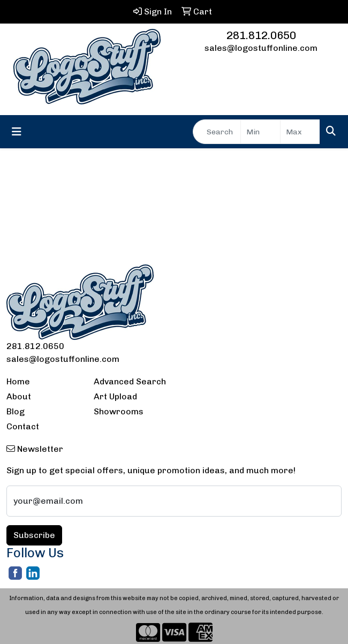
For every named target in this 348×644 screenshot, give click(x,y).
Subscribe (34, 535)
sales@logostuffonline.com (261, 48)
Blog (16, 411)
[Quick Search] (217, 132)
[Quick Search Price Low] (260, 132)
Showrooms (119, 411)
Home (18, 381)
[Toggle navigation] (17, 132)
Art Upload (115, 396)
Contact (23, 426)
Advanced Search (130, 381)
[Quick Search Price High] (300, 132)
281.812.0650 (261, 35)
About (19, 396)
